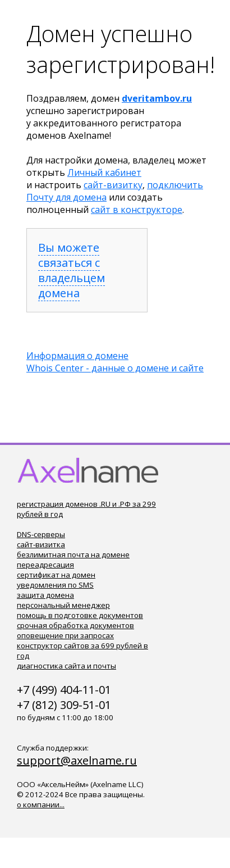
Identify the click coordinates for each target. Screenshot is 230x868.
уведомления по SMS (55, 585)
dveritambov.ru (157, 98)
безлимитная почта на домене (73, 555)
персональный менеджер (63, 605)
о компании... (41, 805)
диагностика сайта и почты (66, 666)
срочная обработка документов (75, 625)
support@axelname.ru (77, 760)
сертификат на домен (56, 575)
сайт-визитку (113, 185)
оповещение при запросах (65, 635)
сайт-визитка (41, 544)
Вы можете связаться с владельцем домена (72, 270)
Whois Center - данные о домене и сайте (115, 368)
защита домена (45, 595)
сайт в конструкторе (137, 210)
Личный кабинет (104, 172)
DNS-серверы (41, 534)
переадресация (45, 565)
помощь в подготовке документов (80, 615)
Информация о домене (77, 356)
